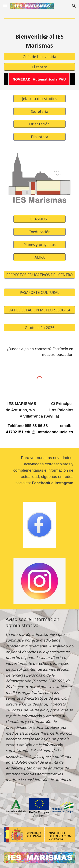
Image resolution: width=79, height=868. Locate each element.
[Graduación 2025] (40, 328)
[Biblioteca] (39, 137)
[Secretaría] (39, 111)
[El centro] (40, 67)
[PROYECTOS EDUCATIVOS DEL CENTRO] (40, 275)
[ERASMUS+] (39, 219)
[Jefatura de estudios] (39, 99)
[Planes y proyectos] (39, 244)
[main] (40, 41)
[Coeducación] (39, 232)
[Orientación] (39, 124)
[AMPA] (39, 257)
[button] (5, 6)
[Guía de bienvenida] (40, 57)
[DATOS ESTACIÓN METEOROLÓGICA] (40, 310)
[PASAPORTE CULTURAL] (40, 292)
